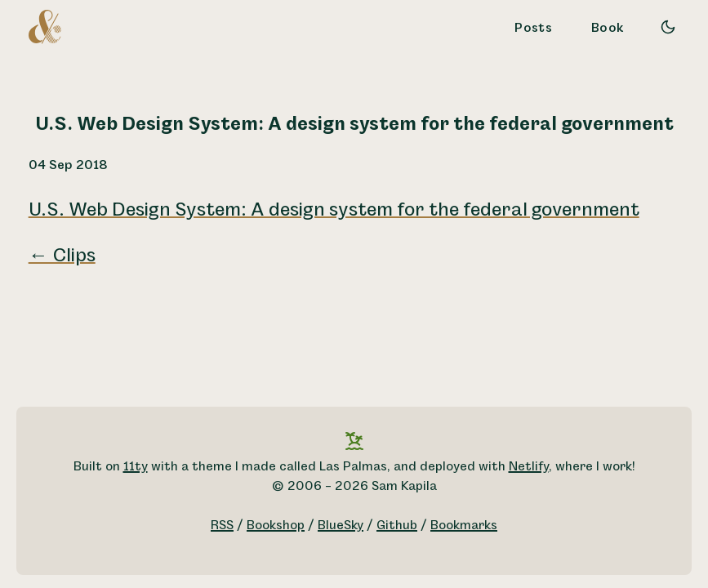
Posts (533, 28)
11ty (136, 467)
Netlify (529, 467)
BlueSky (341, 526)
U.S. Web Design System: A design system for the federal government (334, 210)
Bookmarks (464, 526)
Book (608, 28)
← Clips (62, 256)
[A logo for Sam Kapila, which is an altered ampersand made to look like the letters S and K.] (45, 26)
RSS (222, 526)
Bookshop (276, 526)
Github (397, 526)
